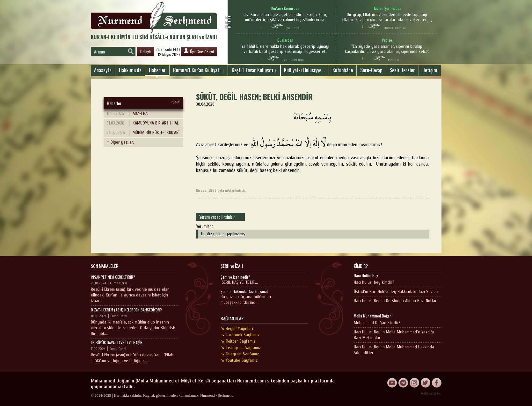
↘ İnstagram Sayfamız (241, 348)
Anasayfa (103, 70)
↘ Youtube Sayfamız (239, 360)
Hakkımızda (130, 70)
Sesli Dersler (402, 70)
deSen (437, 393)
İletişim (430, 70)
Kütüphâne (343, 70)
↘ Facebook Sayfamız (240, 335)
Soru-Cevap (371, 70)
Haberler (157, 70)
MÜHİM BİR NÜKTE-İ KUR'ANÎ (143, 133)
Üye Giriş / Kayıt (199, 51)
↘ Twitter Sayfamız (238, 341)
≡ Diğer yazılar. (120, 142)
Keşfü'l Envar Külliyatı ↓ (254, 70)
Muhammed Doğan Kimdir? (377, 323)
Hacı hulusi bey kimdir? (374, 282)
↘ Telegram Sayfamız (240, 354)
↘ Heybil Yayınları (237, 328)
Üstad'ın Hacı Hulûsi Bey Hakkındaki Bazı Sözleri (396, 292)
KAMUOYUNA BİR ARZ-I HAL (143, 123)
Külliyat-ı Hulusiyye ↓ (305, 70)
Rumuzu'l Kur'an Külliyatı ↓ (199, 70)
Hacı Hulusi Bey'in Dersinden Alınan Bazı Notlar (395, 301)
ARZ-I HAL (128, 114)
